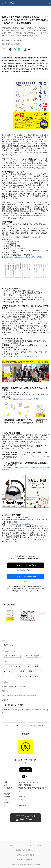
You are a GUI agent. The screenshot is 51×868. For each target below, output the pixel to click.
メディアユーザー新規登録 (25, 577)
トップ (6, 726)
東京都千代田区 (8, 686)
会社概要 (11, 845)
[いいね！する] (4, 49)
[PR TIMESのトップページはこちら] (9, 3)
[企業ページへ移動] (26, 748)
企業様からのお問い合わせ (25, 855)
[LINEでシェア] (19, 49)
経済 (30, 671)
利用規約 (40, 845)
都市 (37, 666)
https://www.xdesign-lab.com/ (23, 444)
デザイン (7, 671)
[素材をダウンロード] (25, 49)
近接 (37, 676)
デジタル (39, 671)
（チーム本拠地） (21, 686)
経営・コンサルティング (13, 656)
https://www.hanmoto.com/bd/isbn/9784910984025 (25, 257)
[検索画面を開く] (49, 3)
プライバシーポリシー (25, 845)
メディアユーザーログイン (25, 565)
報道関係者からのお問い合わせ (25, 850)
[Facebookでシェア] (15, 49)
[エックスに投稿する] (10, 49)
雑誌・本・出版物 (33, 656)
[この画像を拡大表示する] (10, 615)
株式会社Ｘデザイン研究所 (34, 726)
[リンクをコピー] (30, 49)
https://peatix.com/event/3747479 (26, 399)
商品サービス (9, 645)
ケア (29, 666)
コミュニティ (9, 676)
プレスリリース (16, 726)
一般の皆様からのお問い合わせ (25, 860)
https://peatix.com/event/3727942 (26, 356)
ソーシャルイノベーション (14, 666)
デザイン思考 (19, 671)
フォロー (25, 770)
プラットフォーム (24, 676)
